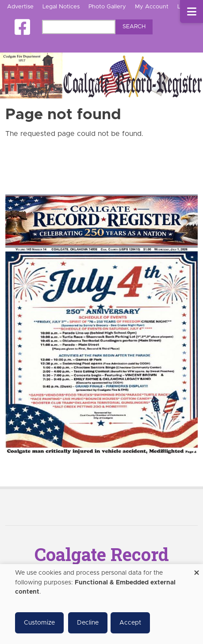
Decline (88, 623)
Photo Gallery (107, 7)
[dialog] (101, 604)
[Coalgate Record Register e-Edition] (101, 325)
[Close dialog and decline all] (196, 570)
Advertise (20, 7)
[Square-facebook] (22, 27)
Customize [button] (39, 623)
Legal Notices (61, 7)
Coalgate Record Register (102, 563)
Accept (130, 623)
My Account (152, 7)
